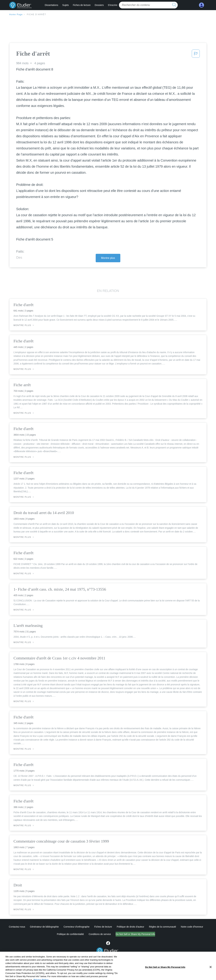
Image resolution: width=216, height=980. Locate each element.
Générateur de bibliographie (44, 927)
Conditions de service (100, 934)
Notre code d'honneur (192, 927)
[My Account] (201, 5)
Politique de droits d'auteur (131, 927)
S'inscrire (113, 5)
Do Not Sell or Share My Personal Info (135, 934)
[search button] (174, 5)
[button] (196, 55)
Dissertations (51, 5)
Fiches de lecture (82, 5)
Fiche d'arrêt (36, 15)
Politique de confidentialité (70, 934)
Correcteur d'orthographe (77, 927)
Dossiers (99, 5)
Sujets (65, 5)
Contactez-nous (17, 927)
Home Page (16, 15)
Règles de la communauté (163, 927)
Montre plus (108, 258)
